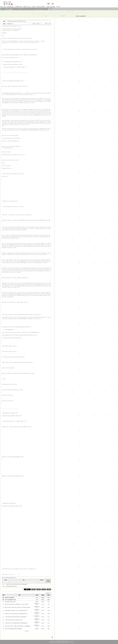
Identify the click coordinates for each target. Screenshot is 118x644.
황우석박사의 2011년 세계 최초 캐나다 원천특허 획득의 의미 (16, 614)
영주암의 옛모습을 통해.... (10, 598)
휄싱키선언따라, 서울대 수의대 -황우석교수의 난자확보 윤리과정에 (18, 607)
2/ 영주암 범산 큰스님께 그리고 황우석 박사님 (14, 620)
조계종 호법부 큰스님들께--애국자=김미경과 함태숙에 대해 (16, 611)
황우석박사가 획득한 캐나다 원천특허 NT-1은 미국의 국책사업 (17, 604)
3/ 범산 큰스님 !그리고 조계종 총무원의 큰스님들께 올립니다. (17, 623)
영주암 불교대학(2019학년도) (11, 586)
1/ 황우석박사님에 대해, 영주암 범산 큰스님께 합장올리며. (17, 584)
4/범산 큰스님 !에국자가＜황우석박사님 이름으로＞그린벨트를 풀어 (18, 626)
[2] (26, 631)
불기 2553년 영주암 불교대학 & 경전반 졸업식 (14, 629)
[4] (28, 631)
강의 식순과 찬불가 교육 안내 (10, 600)
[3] (27, 631)
